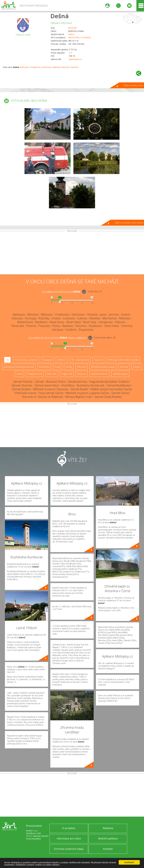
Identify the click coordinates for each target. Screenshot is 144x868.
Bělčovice (24, 67)
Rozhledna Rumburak (91, 385)
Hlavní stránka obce (133, 85)
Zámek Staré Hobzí (47, 385)
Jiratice (126, 314)
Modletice (41, 322)
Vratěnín (71, 330)
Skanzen (98, 360)
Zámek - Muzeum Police (50, 382)
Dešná (60, 16)
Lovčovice (69, 318)
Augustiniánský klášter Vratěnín (109, 382)
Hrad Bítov (68, 385)
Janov (103, 314)
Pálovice (120, 322)
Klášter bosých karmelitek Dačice (111, 389)
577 (70, 53)
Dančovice (47, 67)
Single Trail (67, 374)
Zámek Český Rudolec (108, 397)
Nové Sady (90, 322)
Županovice (86, 330)
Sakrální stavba (120, 374)
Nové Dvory (57, 322)
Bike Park (52, 374)
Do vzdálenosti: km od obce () (58, 338)
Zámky (69, 367)
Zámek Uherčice (22, 385)
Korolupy (31, 318)
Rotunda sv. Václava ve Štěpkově (42, 397)
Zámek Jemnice (77, 382)
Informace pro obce (69, 838)
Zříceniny (82, 367)
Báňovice (33, 314)
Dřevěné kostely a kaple (103, 367)
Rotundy (124, 367)
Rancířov (75, 67)
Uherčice (127, 326)
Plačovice (65, 67)
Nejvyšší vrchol (35, 374)
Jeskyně (137, 367)
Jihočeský (72, 28)
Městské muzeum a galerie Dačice (87, 393)
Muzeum (81, 374)
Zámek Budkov (21, 389)
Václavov (58, 330)
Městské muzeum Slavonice (51, 389)
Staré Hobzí (112, 326)
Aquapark (48, 360)
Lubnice (82, 318)
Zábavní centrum (99, 374)
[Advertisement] (72, 253)
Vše (7, 360)
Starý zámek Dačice (51, 393)
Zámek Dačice (120, 393)
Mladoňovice (25, 322)
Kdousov (17, 318)
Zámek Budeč (79, 389)
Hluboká (56, 67)
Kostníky (44, 318)
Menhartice (110, 318)
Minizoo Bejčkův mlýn (79, 397)
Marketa (95, 318)
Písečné (31, 326)
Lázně (19, 374)
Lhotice (56, 318)
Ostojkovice (106, 322)
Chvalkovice (35, 67)
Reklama (108, 828)
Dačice (71, 34)
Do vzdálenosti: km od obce (61, 291)
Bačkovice (19, 314)
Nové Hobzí (74, 322)
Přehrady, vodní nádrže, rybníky (123, 360)
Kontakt (108, 849)
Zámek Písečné (23, 382)
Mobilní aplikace (108, 838)
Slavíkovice (95, 326)
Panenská (18, 326)
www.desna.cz (75, 59)
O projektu (69, 828)
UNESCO (62, 360)
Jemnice (114, 314)
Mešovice (125, 318)
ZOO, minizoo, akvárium (26, 360)
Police (56, 326)
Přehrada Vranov (26, 393)
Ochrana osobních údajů (69, 849)
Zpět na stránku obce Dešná (129, 223)
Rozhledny (44, 367)
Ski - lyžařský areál (80, 360)
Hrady (57, 367)
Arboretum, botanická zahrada (19, 367)
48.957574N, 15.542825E (80, 37)
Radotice (68, 326)
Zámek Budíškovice (119, 385)
